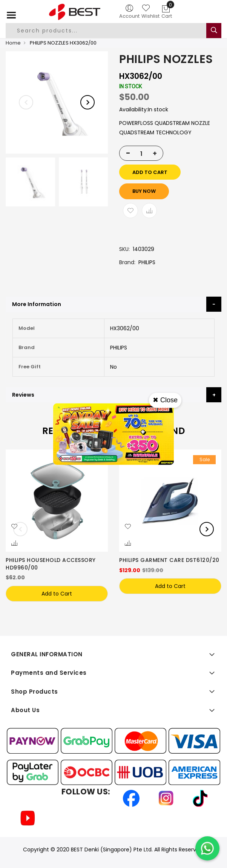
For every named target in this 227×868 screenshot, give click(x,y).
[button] (14, 527)
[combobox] (108, 31)
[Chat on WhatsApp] (207, 848)
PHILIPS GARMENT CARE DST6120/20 (169, 560)
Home (13, 43)
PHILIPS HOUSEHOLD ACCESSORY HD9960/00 (51, 564)
